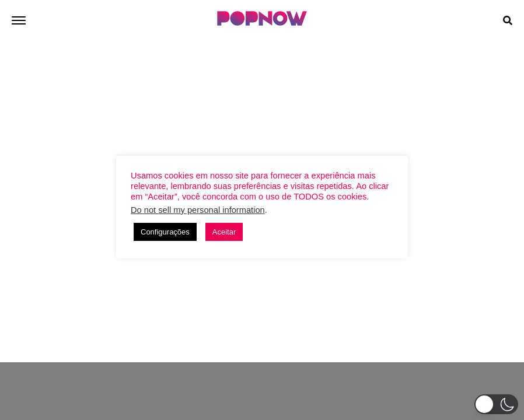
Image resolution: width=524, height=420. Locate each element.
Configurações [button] (165, 232)
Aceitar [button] (224, 232)
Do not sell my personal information (198, 210)
